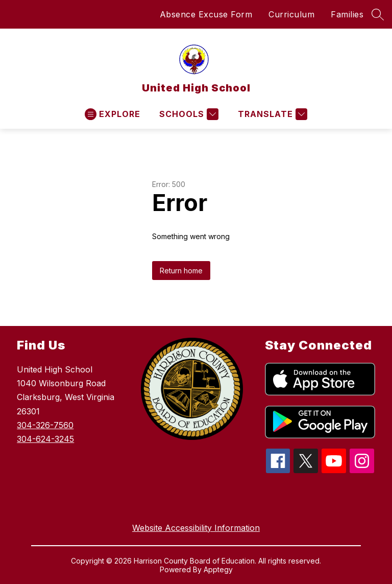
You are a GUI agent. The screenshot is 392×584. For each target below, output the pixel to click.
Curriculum (291, 14)
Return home (181, 271)
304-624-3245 (45, 439)
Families (347, 14)
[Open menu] (113, 114)
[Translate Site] (271, 114)
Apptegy (218, 569)
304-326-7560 (45, 425)
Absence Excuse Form (206, 14)
